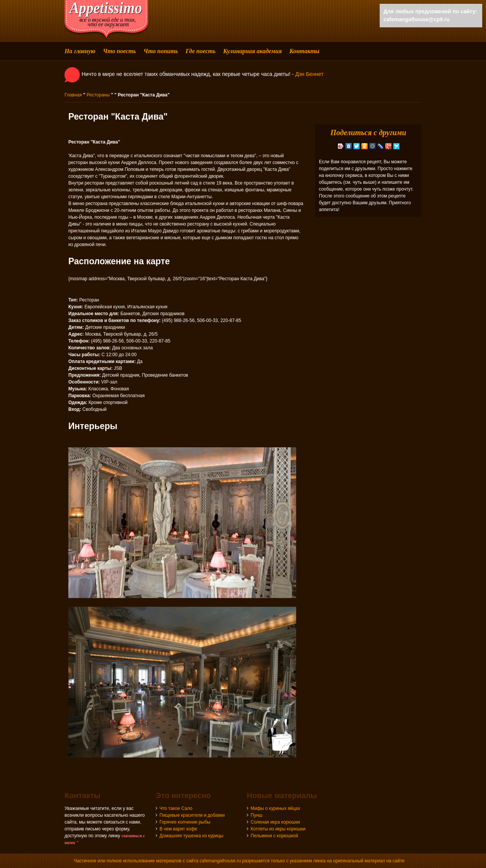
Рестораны (98, 95)
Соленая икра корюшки (275, 822)
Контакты (304, 51)
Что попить (161, 51)
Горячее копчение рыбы (185, 822)
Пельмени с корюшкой (274, 836)
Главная (73, 95)
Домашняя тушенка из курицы (191, 836)
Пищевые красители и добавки (192, 815)
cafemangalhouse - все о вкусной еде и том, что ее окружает (106, 20)
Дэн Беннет (309, 74)
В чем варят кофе (178, 829)
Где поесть (201, 51)
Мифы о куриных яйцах (275, 808)
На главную (80, 51)
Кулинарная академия (252, 51)
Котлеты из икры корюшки (278, 829)
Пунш (256, 815)
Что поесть (119, 51)
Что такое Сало (176, 808)
